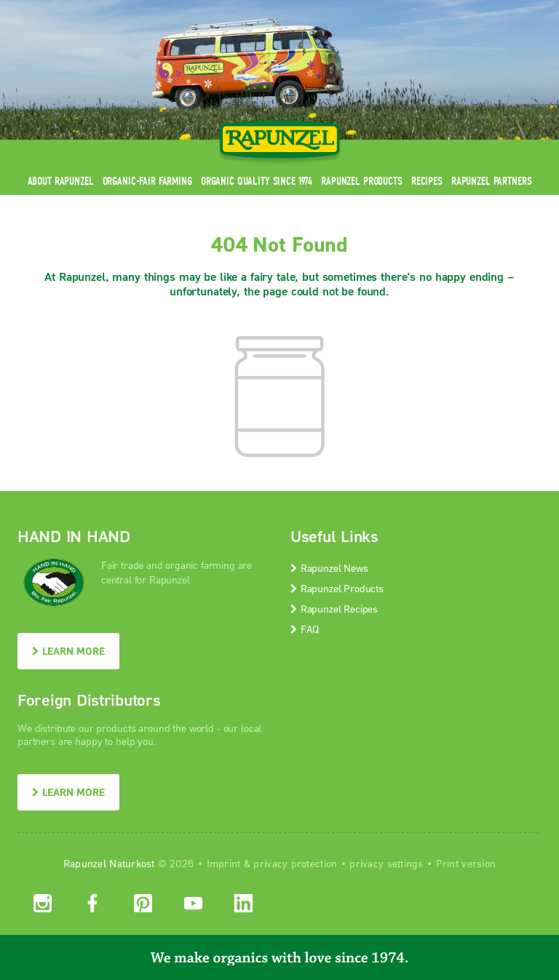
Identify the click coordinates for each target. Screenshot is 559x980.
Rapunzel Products (362, 181)
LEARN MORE (68, 651)
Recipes (427, 181)
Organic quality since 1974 (257, 181)
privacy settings (386, 863)
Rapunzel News (329, 568)
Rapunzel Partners (492, 181)
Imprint (224, 863)
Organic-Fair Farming (147, 181)
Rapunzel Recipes (334, 609)
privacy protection (295, 863)
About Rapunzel (61, 181)
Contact (419, 9)
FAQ (305, 629)
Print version (466, 863)
